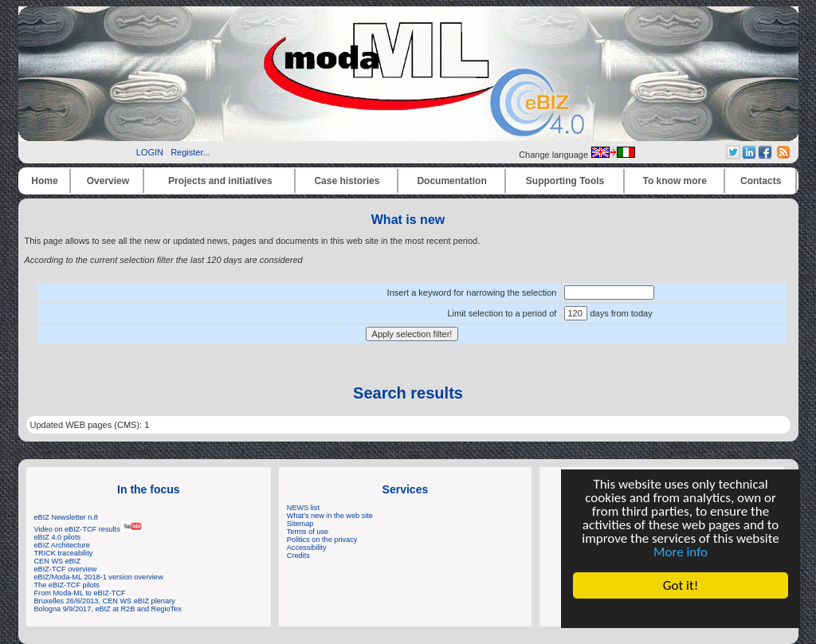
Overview (108, 181)
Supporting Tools (565, 181)
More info (681, 552)
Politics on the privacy (322, 540)
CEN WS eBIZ (58, 561)
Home (44, 181)
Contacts (761, 181)
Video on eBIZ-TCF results (89, 529)
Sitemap (300, 524)
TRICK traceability (64, 553)
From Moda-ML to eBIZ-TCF (80, 593)
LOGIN (150, 152)
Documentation (451, 181)
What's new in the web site (330, 516)
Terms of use (308, 532)
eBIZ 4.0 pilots (58, 537)
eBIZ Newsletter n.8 (66, 517)
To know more (675, 181)
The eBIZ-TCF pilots (67, 585)
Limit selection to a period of (502, 313)
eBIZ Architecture (62, 545)
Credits (298, 556)
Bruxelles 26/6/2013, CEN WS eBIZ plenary (105, 601)
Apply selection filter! (412, 334)
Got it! (681, 585)
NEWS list (303, 508)
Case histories (347, 181)
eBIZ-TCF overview (66, 569)
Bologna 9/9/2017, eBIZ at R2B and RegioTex (108, 609)
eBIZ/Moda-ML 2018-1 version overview (99, 577)
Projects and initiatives (220, 181)
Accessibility (307, 548)
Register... (190, 152)
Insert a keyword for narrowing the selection (472, 293)
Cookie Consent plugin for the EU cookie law (681, 613)
